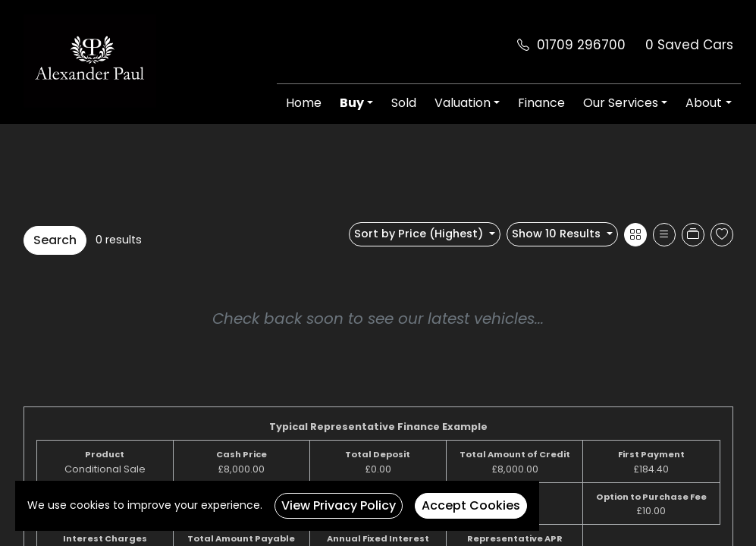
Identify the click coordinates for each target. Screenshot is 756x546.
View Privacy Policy (339, 505)
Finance (541, 103)
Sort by (420, 234)
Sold (404, 103)
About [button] (704, 103)
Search (55, 240)
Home (304, 103)
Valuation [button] (463, 103)
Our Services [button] (621, 103)
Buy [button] (352, 103)
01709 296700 (581, 45)
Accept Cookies (471, 505)
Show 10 (558, 234)
